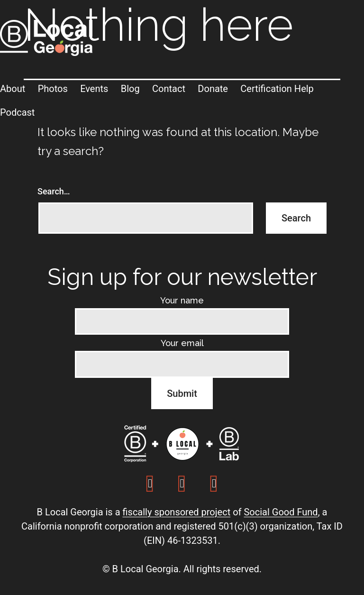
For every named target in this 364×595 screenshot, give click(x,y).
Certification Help (277, 89)
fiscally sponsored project (176, 512)
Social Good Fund (281, 512)
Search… (54, 191)
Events (94, 89)
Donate (213, 89)
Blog (130, 89)
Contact (169, 89)
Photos (53, 89)
